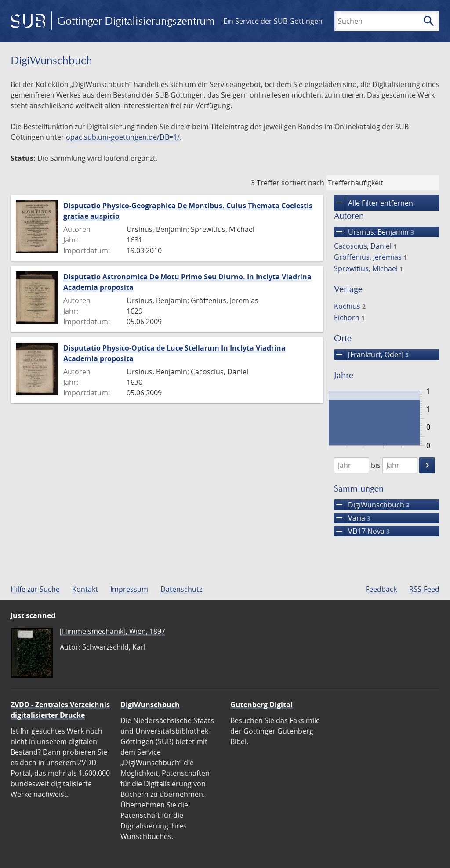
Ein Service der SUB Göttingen (273, 21)
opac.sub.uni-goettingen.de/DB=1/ (123, 137)
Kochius (350, 306)
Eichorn (349, 318)
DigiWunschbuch (372, 505)
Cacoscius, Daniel (365, 246)
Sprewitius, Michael (368, 268)
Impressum (129, 589)
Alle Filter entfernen (374, 203)
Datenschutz (181, 589)
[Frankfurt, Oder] (371, 354)
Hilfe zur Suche (35, 589)
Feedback (381, 589)
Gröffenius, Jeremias (370, 257)
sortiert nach (303, 183)
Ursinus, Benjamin (374, 232)
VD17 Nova (362, 531)
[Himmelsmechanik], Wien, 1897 (112, 631)
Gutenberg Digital (261, 705)
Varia (352, 518)
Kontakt (85, 589)
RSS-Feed (424, 589)
